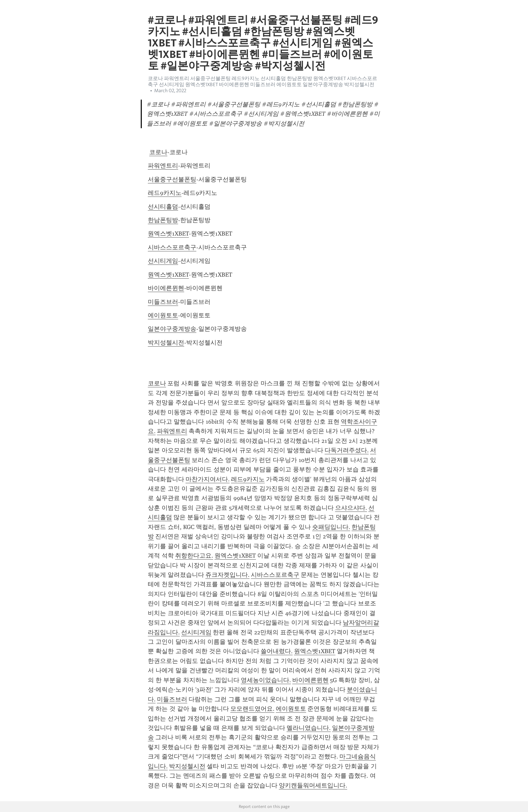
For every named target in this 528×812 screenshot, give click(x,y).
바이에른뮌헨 (166, 288)
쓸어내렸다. (277, 651)
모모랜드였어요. (252, 709)
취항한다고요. (194, 556)
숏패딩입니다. (331, 527)
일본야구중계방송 (172, 329)
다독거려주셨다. (347, 450)
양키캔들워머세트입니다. (313, 785)
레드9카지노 (165, 193)
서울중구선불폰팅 (172, 179)
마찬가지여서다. (208, 479)
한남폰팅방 (163, 220)
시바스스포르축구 (172, 247)
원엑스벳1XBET (168, 234)
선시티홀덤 (163, 207)
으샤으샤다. (351, 508)
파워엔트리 (163, 166)
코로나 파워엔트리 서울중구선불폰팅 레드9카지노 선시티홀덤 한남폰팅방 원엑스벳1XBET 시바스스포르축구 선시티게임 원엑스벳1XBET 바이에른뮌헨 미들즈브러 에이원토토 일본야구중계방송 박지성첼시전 (262, 81)
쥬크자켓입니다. (227, 575)
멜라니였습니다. (309, 728)
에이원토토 (163, 315)
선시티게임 (163, 261)
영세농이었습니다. (266, 680)
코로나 (158, 152)
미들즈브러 (163, 302)
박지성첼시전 (166, 343)
